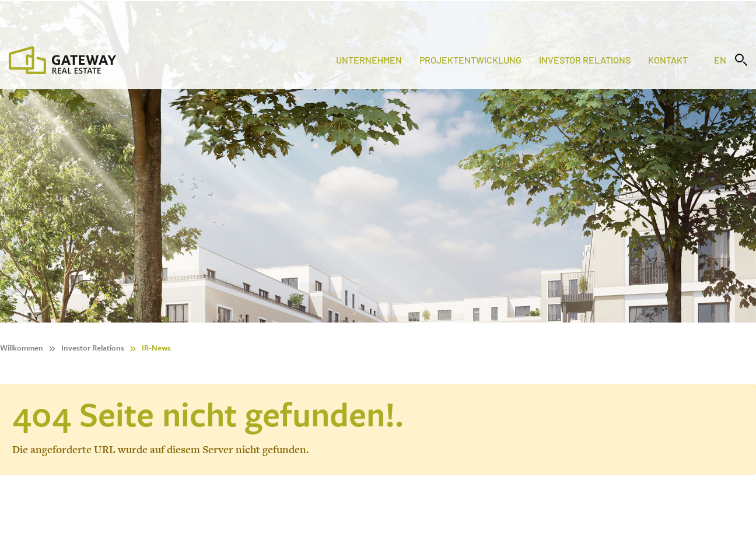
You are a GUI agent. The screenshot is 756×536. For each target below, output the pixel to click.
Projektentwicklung (470, 60)
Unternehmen (369, 60)
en (720, 60)
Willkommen (22, 348)
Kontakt (668, 60)
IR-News (156, 348)
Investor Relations (585, 60)
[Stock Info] (378, 14)
